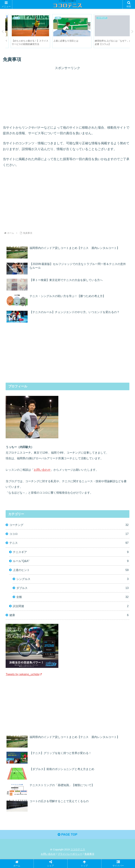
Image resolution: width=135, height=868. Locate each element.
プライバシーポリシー (70, 854)
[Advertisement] (67, 96)
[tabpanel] (26, 31)
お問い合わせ (42, 470)
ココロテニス (78, 850)
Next (132, 32)
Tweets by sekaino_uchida (24, 674)
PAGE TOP (67, 835)
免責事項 (89, 854)
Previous (3, 32)
